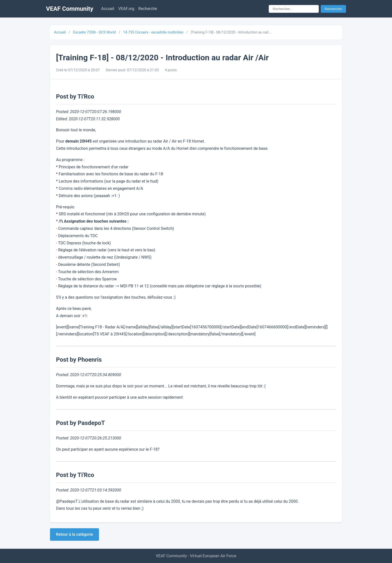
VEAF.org (126, 9)
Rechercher (333, 9)
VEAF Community (70, 9)
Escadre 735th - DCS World (94, 32)
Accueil (108, 9)
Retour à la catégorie (74, 534)
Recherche (148, 9)
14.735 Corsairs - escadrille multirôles (153, 32)
